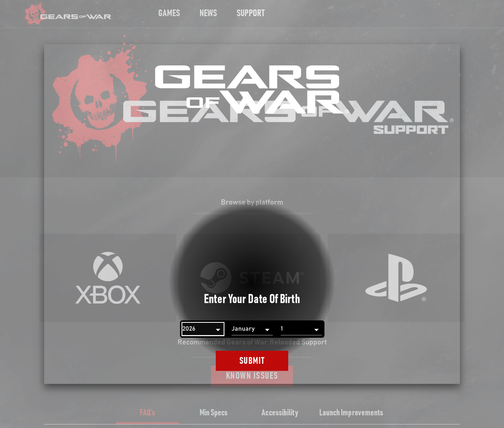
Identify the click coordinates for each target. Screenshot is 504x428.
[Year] (203, 329)
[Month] (252, 329)
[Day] (301, 329)
